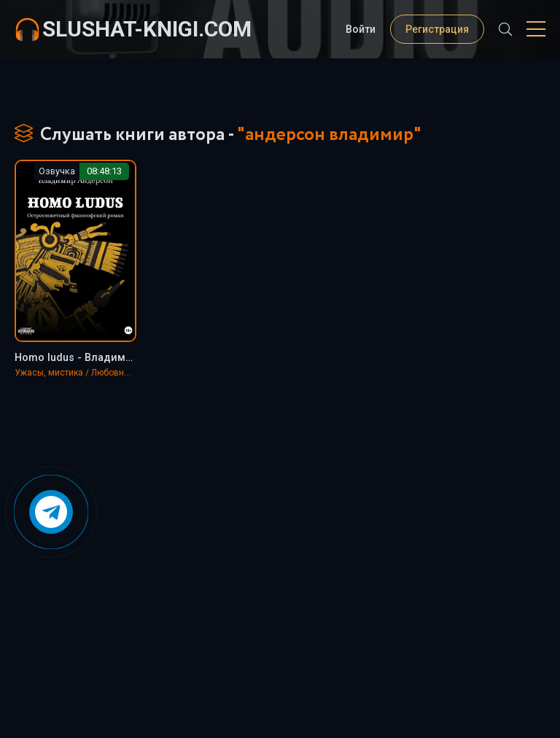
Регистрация (437, 29)
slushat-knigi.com (147, 29)
